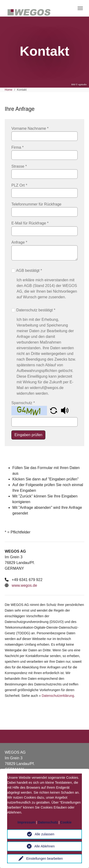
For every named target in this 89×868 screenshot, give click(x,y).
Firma (18, 147)
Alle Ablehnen (45, 846)
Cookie (66, 822)
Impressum (26, 822)
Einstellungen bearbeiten (44, 859)
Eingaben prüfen (28, 435)
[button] (54, 410)
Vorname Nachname (30, 128)
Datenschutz (48, 822)
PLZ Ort (19, 185)
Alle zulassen (44, 834)
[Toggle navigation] (80, 8)
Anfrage (19, 242)
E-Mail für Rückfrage (30, 223)
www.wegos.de (24, 585)
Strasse (19, 166)
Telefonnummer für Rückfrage (36, 204)
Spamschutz (23, 403)
